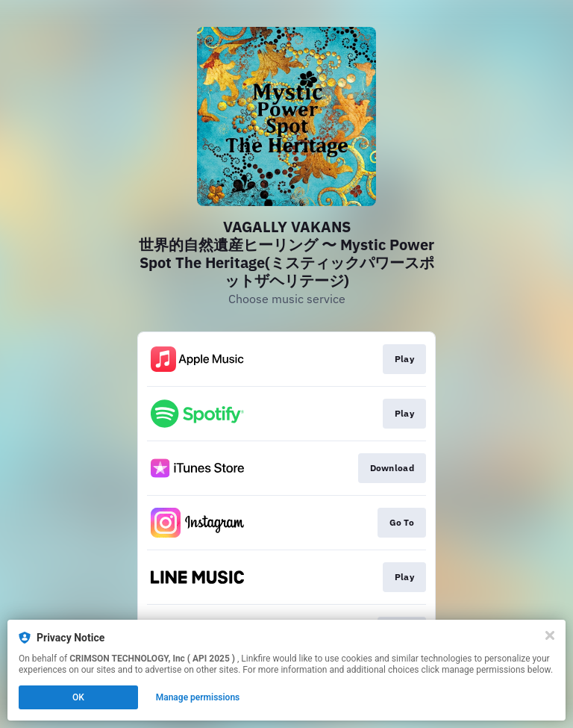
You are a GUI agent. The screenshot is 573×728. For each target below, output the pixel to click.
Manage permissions (198, 697)
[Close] (550, 635)
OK (78, 697)
